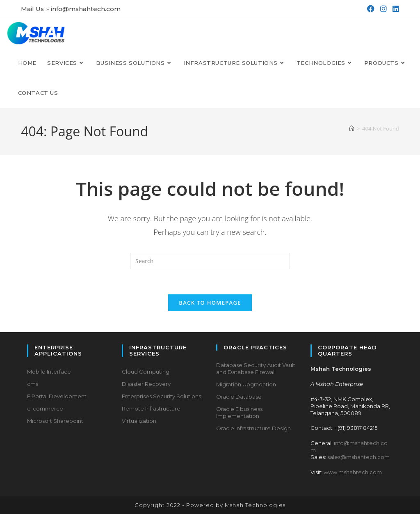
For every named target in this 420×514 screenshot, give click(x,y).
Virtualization (139, 421)
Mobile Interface (49, 372)
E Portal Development (57, 396)
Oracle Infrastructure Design (253, 428)
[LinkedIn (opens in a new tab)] (394, 9)
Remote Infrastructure (151, 408)
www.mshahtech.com (353, 472)
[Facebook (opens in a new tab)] (370, 9)
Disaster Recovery (146, 384)
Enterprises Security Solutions (161, 396)
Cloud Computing (146, 372)
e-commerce (45, 408)
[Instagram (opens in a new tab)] (383, 9)
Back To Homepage (210, 303)
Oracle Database (239, 397)
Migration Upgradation (246, 384)
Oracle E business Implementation (239, 412)
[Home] (352, 128)
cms (33, 384)
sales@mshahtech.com (358, 457)
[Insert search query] (210, 261)
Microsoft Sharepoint (55, 421)
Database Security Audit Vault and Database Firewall (256, 369)
